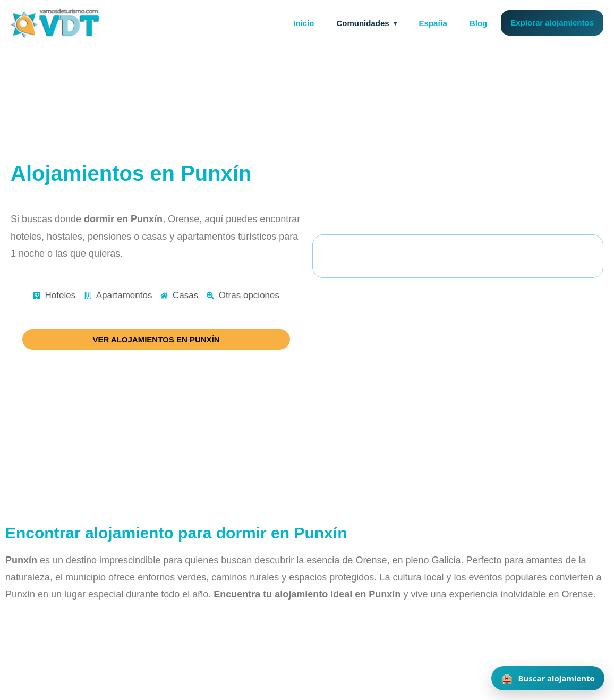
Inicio (304, 23)
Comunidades (363, 23)
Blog (478, 23)
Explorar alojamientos (552, 23)
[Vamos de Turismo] (55, 23)
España (433, 23)
